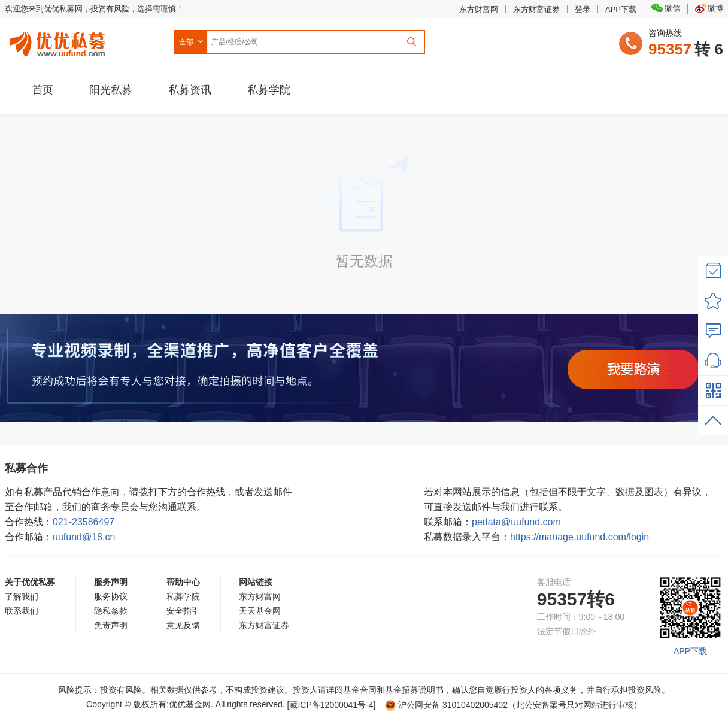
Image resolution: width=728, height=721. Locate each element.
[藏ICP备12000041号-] (333, 705)
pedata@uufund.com (516, 522)
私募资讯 (190, 90)
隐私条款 (111, 611)
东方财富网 (479, 9)
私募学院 (269, 90)
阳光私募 (111, 90)
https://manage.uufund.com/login (580, 537)
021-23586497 (84, 522)
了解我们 (22, 596)
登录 (583, 9)
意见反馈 (183, 625)
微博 (709, 8)
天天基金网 (260, 611)
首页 (43, 90)
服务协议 (111, 596)
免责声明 (111, 625)
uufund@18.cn (84, 537)
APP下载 (621, 9)
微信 (666, 8)
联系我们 (22, 611)
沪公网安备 (446, 705)
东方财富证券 (536, 9)
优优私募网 (59, 41)
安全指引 (183, 611)
